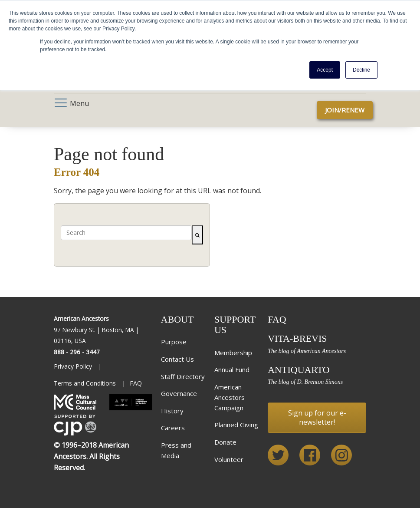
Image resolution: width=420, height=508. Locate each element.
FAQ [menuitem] (136, 383)
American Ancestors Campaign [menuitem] (230, 397)
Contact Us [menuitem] (177, 359)
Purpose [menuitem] (174, 342)
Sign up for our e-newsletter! (317, 417)
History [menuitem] (172, 411)
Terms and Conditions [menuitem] (86, 383)
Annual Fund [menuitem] (232, 369)
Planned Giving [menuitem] (236, 425)
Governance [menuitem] (179, 393)
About (177, 319)
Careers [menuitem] (173, 428)
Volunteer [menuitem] (229, 459)
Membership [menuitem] (233, 353)
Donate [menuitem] (225, 442)
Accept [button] (325, 70)
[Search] (197, 235)
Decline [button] (361, 70)
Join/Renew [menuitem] (345, 110)
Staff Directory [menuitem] (183, 376)
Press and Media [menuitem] (176, 450)
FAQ (277, 319)
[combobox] (126, 233)
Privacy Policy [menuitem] (74, 366)
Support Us (235, 325)
